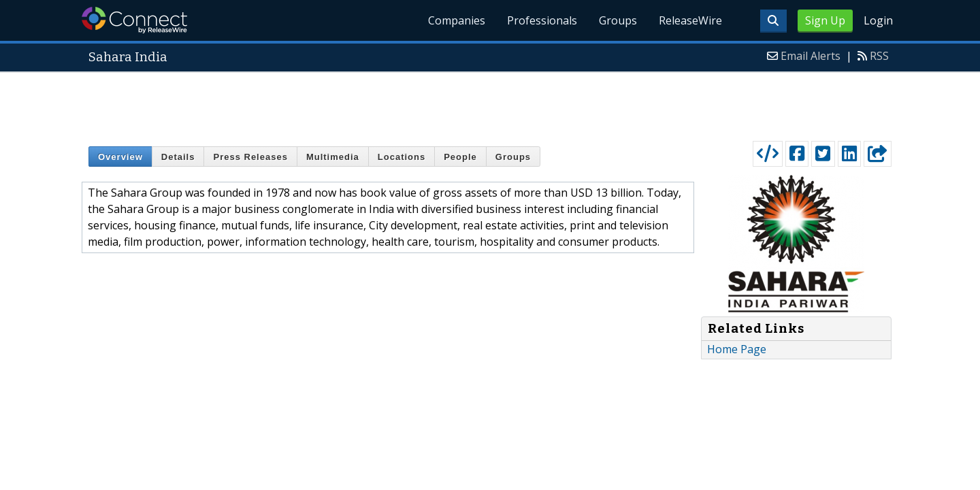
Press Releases (250, 157)
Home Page (737, 349)
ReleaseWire (690, 20)
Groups (618, 20)
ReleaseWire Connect (134, 20)
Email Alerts (811, 56)
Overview (120, 157)
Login (878, 20)
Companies (457, 20)
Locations (402, 157)
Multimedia (333, 157)
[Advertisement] (490, 103)
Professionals (542, 20)
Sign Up (825, 20)
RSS (879, 56)
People (460, 157)
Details (178, 157)
